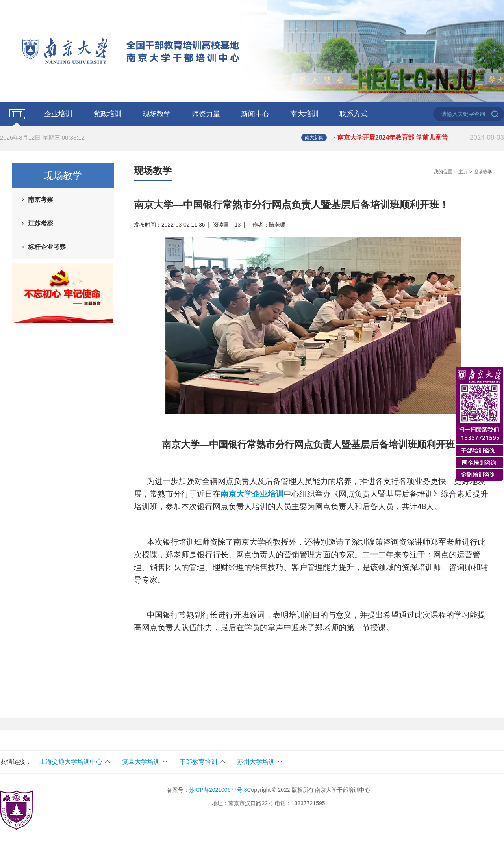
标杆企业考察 (47, 247)
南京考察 (41, 200)
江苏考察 (41, 223)
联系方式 (354, 114)
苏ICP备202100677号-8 (218, 790)
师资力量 (206, 114)
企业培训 (58, 114)
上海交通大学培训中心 (71, 762)
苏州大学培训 (256, 762)
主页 (463, 172)
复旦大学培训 (141, 762)
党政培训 (107, 114)
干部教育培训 (198, 762)
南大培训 (304, 114)
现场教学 (157, 114)
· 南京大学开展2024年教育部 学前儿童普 (419, 138)
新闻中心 (255, 114)
